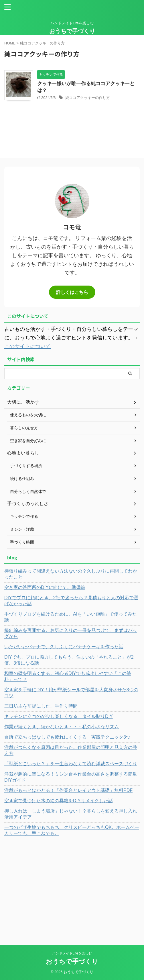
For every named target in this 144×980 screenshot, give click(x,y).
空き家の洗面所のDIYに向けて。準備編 (45, 587)
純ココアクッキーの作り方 (88, 98)
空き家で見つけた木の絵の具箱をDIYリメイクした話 (59, 801)
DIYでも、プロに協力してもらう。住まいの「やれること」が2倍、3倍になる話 (69, 660)
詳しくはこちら (72, 292)
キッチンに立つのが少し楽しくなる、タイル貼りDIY (59, 716)
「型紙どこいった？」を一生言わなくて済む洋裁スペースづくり (71, 764)
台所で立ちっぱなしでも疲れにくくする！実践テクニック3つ (67, 737)
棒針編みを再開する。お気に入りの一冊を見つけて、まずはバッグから (71, 633)
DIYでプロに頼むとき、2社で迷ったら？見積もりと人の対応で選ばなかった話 (71, 601)
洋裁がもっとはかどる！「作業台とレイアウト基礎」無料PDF (68, 790)
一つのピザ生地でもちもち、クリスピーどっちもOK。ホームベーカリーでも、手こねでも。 (72, 830)
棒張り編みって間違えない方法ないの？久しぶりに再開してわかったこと (71, 574)
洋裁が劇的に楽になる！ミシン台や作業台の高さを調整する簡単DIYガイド (71, 777)
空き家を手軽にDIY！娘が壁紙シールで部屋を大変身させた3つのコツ (71, 693)
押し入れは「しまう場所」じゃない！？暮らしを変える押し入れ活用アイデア (71, 814)
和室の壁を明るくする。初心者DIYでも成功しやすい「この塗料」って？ (68, 676)
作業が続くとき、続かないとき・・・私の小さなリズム (62, 727)
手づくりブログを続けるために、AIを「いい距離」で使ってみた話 (71, 617)
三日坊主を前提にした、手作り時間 (41, 706)
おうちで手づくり (72, 31)
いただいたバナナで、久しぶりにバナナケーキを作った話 (64, 647)
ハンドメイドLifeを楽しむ (72, 953)
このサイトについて (27, 346)
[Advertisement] (72, 885)
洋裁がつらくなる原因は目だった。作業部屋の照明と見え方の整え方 (71, 750)
